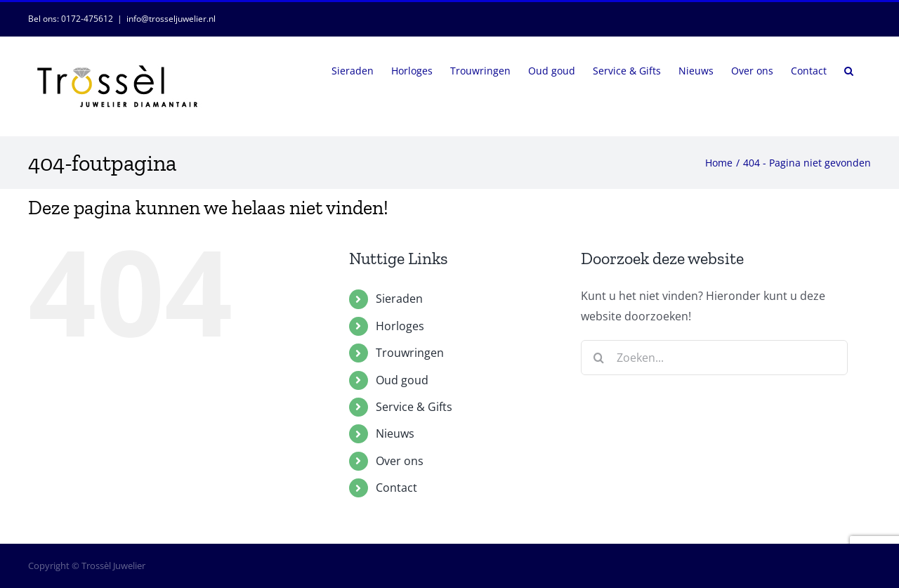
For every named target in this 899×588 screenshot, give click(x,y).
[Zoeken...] (714, 358)
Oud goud (402, 380)
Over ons (400, 461)
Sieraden (399, 299)
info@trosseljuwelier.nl (171, 19)
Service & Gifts (414, 407)
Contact (396, 488)
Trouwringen (410, 353)
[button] (849, 70)
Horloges (400, 326)
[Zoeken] (598, 358)
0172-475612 (87, 19)
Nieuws (395, 433)
